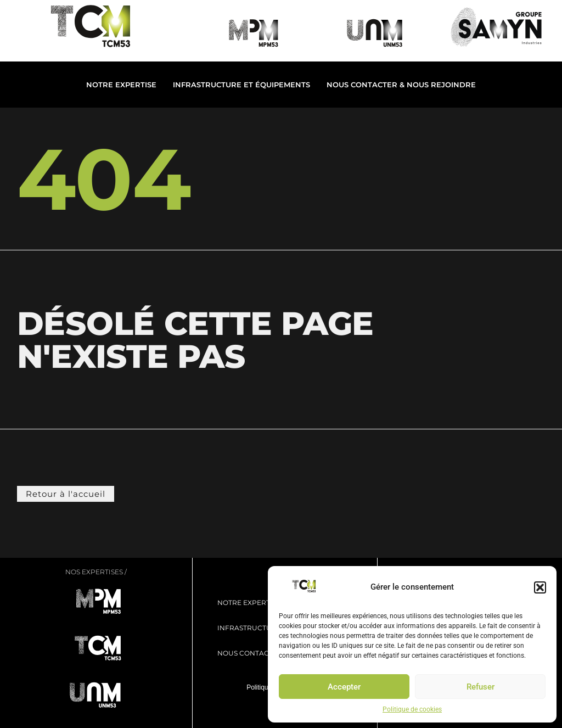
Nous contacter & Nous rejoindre (401, 85)
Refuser (480, 687)
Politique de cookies (412, 709)
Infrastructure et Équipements (241, 85)
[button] (540, 587)
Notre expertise (121, 85)
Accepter (344, 687)
